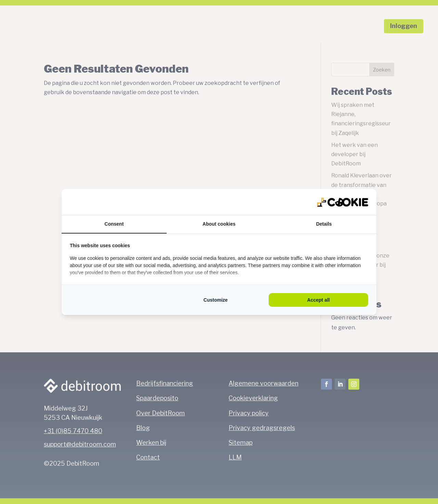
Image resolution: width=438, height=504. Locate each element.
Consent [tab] (114, 224)
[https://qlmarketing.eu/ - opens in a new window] (343, 202)
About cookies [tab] (219, 224)
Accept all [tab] (319, 300)
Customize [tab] (216, 300)
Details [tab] (324, 224)
